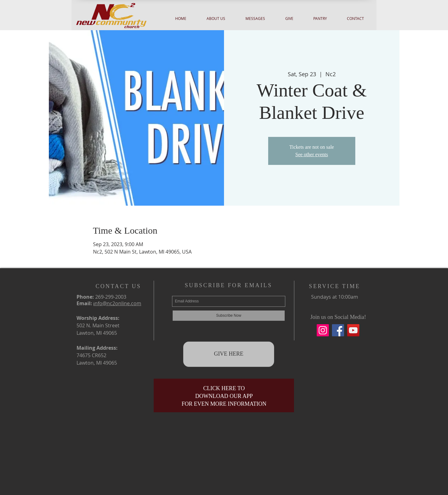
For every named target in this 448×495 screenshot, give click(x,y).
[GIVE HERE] (229, 354)
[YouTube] (353, 330)
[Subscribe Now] (229, 316)
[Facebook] (338, 330)
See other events (312, 154)
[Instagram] (323, 330)
